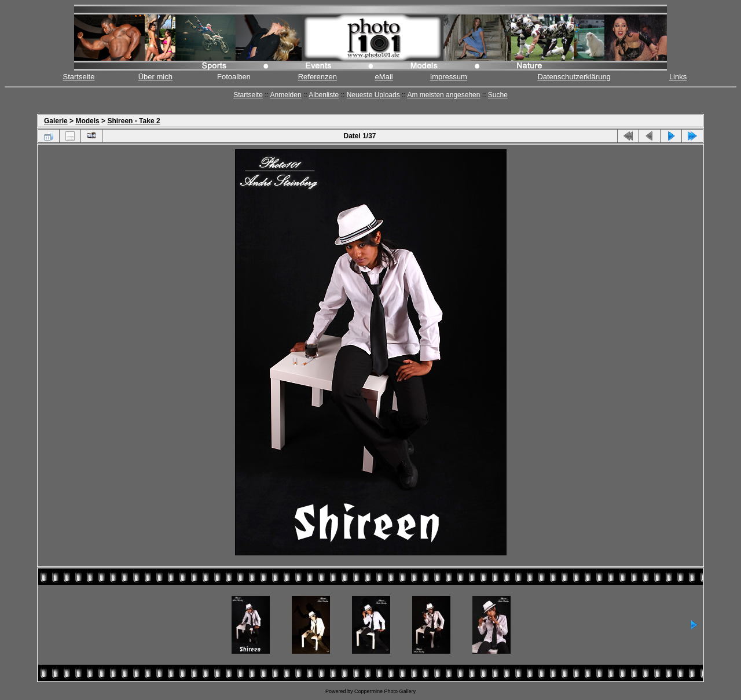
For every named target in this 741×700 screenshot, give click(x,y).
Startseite (79, 77)
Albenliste (324, 95)
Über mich (155, 77)
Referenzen (318, 77)
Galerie (56, 121)
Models (87, 121)
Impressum (449, 77)
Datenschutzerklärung (574, 77)
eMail (384, 77)
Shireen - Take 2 (133, 121)
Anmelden (286, 95)
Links (678, 77)
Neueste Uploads (373, 95)
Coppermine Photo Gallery (385, 691)
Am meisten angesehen (443, 95)
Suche (498, 95)
